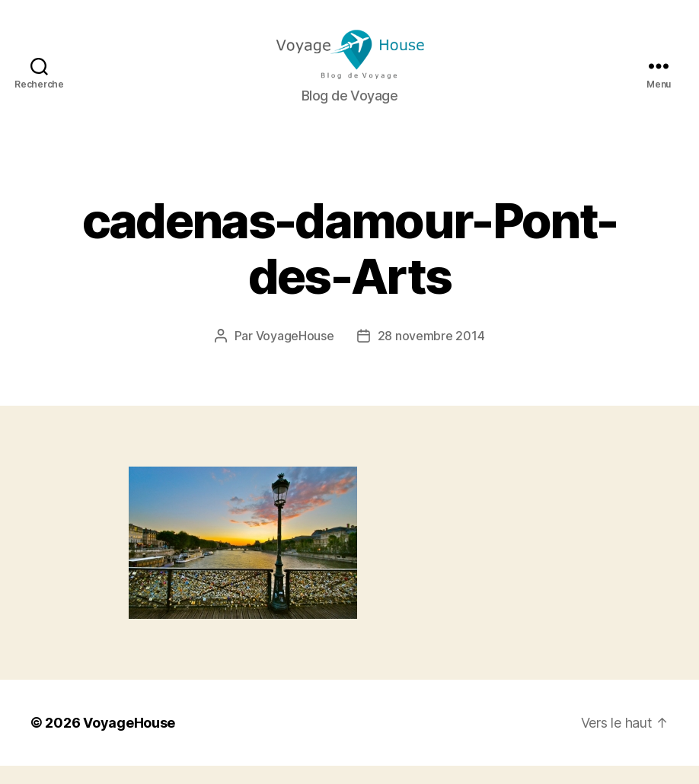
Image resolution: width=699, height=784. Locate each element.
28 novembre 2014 (431, 354)
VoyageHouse (295, 354)
